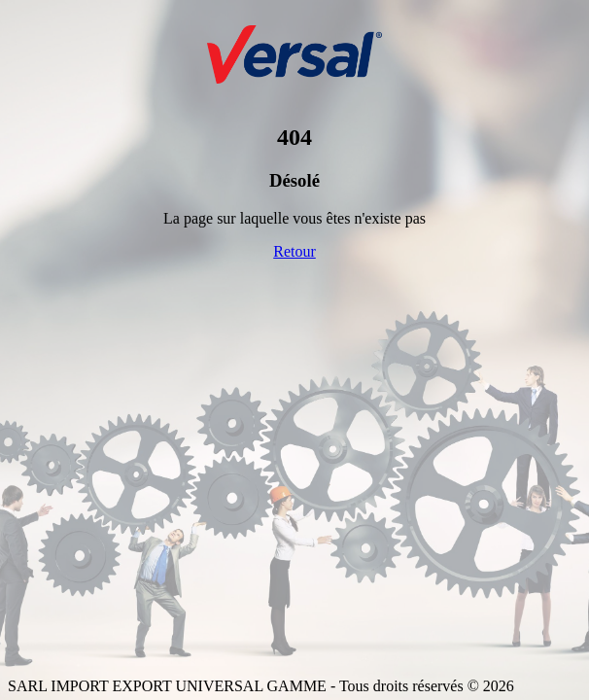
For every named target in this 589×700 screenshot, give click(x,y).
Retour (294, 251)
